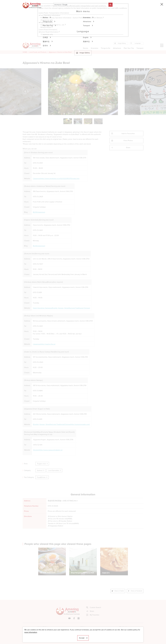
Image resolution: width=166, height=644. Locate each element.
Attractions (117, 48)
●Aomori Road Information (49, 32)
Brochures (123, 627)
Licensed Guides (69, 636)
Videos (83, 627)
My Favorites (93, 615)
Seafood (41, 470)
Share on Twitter (118, 591)
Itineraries (94, 48)
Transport (140, 48)
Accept (83, 638)
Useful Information (96, 636)
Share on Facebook (135, 591)
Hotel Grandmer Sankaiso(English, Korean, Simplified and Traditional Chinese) (61, 308)
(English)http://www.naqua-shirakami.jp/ (48, 450)
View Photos (122, 141)
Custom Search (94, 607)
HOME (25, 52)
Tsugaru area (42, 464)
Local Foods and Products (38, 52)
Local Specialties (55, 470)
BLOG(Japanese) (39, 212)
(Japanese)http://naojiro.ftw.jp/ (44, 344)
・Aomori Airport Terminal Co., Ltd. (52, 25)
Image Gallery (43, 627)
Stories (86, 48)
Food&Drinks (42, 477)
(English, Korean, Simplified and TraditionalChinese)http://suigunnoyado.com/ (61, 424)
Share (121, 148)
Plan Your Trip (129, 48)
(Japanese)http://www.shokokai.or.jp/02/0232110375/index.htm (56, 179)
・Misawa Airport (46, 27)
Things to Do (105, 48)
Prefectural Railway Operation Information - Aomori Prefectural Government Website (72, 18)
